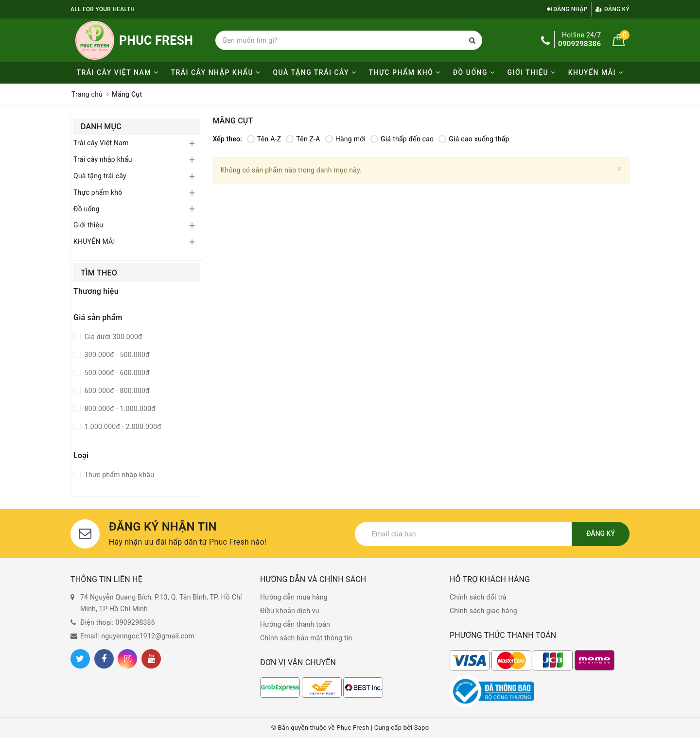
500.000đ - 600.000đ (116, 373)
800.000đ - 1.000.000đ (119, 409)
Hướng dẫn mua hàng (294, 597)
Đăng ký (612, 9)
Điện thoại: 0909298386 (118, 622)
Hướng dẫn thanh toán (295, 624)
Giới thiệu (531, 72)
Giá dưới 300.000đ (113, 337)
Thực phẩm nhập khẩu (118, 475)
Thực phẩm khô (405, 72)
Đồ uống (474, 72)
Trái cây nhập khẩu (216, 72)
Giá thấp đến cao (402, 139)
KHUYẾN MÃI (596, 72)
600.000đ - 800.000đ (116, 391)
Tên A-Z (264, 139)
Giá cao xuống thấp (474, 139)
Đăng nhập (567, 9)
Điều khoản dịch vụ (290, 611)
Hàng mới (345, 139)
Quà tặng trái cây (315, 72)
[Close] (620, 169)
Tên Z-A (303, 139)
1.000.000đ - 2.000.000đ (122, 427)
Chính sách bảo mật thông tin (306, 638)
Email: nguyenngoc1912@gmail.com (137, 636)
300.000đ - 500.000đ (116, 355)
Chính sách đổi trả (478, 597)
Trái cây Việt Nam (117, 72)
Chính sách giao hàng (483, 611)
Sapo (422, 728)
